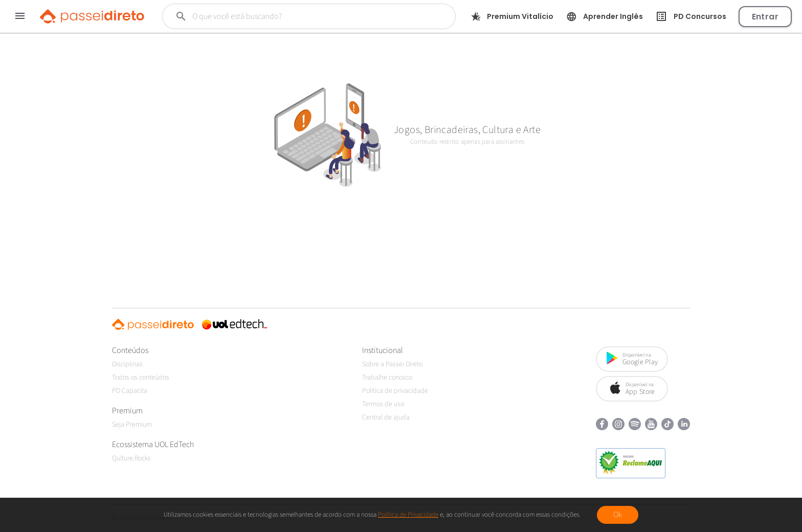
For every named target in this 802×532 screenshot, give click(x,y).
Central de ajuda (386, 417)
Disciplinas (127, 364)
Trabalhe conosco (387, 378)
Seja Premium (132, 425)
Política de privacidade (395, 391)
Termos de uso (383, 404)
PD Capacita (130, 391)
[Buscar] (295, 16)
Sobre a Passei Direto (392, 364)
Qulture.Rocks (131, 458)
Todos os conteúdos (141, 378)
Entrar (765, 17)
